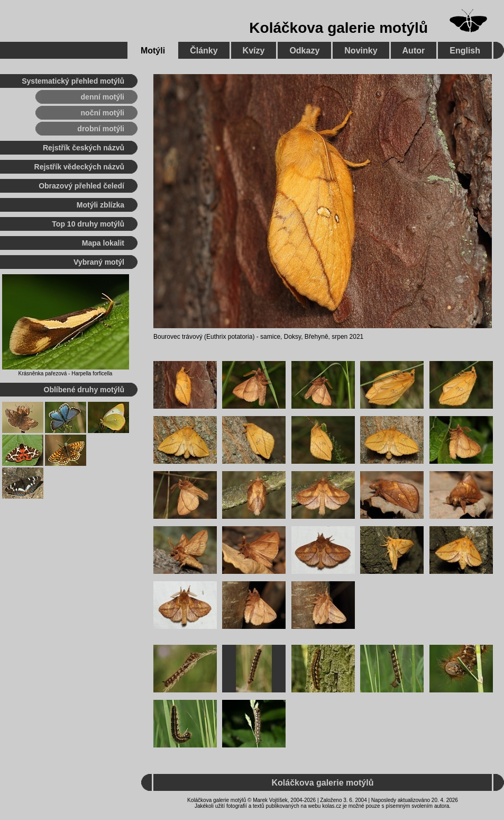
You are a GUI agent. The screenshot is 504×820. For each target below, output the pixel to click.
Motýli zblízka (100, 205)
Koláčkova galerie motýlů (338, 28)
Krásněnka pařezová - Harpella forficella (66, 373)
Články (204, 51)
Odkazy (304, 51)
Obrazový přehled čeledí (81, 186)
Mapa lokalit (103, 243)
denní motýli (103, 97)
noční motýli (103, 113)
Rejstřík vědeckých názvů (79, 167)
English (465, 51)
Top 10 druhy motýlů (88, 224)
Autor (414, 51)
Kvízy (254, 51)
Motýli (153, 51)
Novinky (361, 51)
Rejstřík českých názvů (84, 148)
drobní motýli (101, 129)
